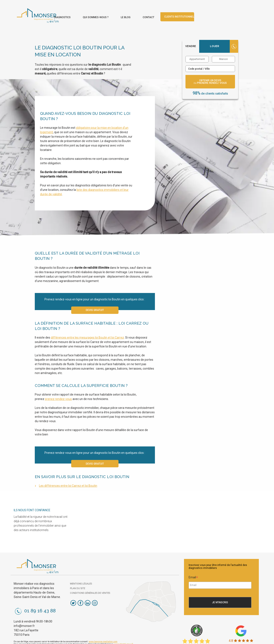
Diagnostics (123, 12)
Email (193, 565)
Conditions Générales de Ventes (90, 581)
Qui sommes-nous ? (156, 12)
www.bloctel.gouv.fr (124, 632)
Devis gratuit (95, 298)
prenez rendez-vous (58, 387)
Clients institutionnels (240, 12)
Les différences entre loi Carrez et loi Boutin (68, 473)
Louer (214, 34)
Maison (224, 47)
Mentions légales (81, 571)
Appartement (197, 47)
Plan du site (78, 576)
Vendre (191, 34)
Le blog (186, 12)
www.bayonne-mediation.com (103, 629)
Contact (209, 12)
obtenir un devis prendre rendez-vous (210, 69)
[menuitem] (123, 11)
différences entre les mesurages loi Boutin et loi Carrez (87, 325)
